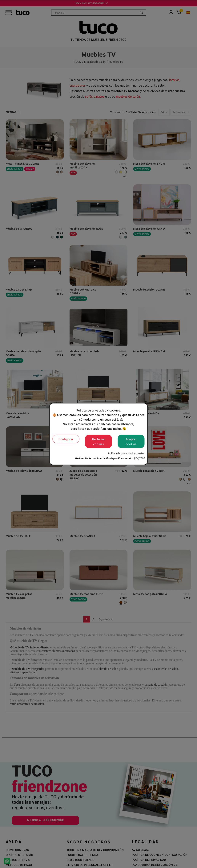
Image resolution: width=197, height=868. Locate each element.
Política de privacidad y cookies (126, 453)
